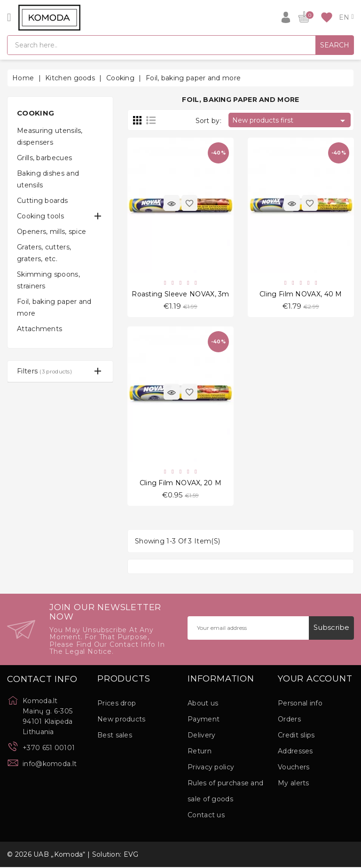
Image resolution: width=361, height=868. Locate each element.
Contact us (206, 816)
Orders (289, 720)
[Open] (9, 17)
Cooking (35, 113)
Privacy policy (211, 768)
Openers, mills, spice (51, 232)
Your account (315, 680)
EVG (131, 855)
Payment (204, 720)
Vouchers (294, 768)
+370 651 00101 (49, 749)
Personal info (300, 704)
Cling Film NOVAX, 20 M (181, 483)
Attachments (39, 329)
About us (203, 704)
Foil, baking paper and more (54, 307)
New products (122, 720)
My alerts (294, 784)
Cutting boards (42, 201)
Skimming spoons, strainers (48, 280)
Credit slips (296, 736)
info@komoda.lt (50, 765)
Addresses (295, 752)
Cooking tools (40, 216)
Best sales (115, 736)
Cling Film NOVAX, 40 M (301, 294)
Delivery (201, 736)
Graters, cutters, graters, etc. (44, 253)
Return (200, 752)
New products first (290, 121)
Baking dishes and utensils (48, 179)
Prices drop (117, 704)
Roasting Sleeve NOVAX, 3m (180, 294)
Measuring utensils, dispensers (50, 136)
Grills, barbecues (44, 158)
